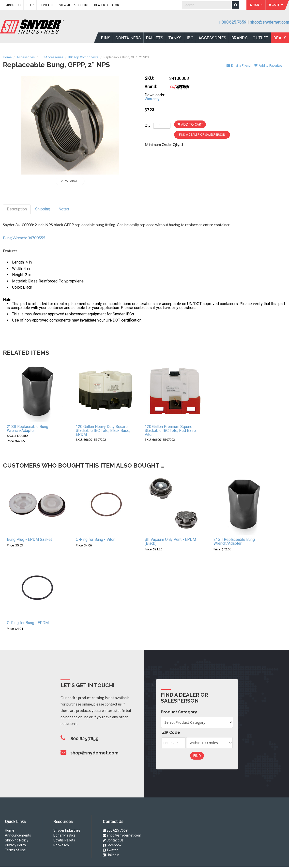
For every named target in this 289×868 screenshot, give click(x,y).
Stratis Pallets (64, 840)
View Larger (70, 181)
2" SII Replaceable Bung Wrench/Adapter (28, 429)
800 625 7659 (115, 830)
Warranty (152, 99)
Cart (276, 5)
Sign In (256, 5)
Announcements (18, 835)
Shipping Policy (17, 840)
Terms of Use (15, 850)
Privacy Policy (15, 845)
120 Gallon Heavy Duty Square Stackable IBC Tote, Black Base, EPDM (103, 431)
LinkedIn (111, 855)
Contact (46, 5)
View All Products (74, 5)
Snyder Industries (67, 830)
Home (10, 830)
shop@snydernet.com (269, 22)
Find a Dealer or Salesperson (202, 135)
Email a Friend (239, 66)
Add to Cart (190, 124)
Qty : (158, 126)
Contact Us (113, 840)
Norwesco (61, 845)
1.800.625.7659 (232, 22)
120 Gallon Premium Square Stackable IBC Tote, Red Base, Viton (171, 431)
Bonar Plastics (64, 835)
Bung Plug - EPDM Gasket (29, 539)
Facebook (112, 845)
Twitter (110, 850)
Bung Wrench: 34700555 (24, 238)
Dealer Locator (107, 5)
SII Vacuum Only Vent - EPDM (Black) (170, 541)
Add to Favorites (268, 66)
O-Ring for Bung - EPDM (28, 623)
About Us (13, 5)
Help (30, 5)
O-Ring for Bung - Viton (96, 539)
